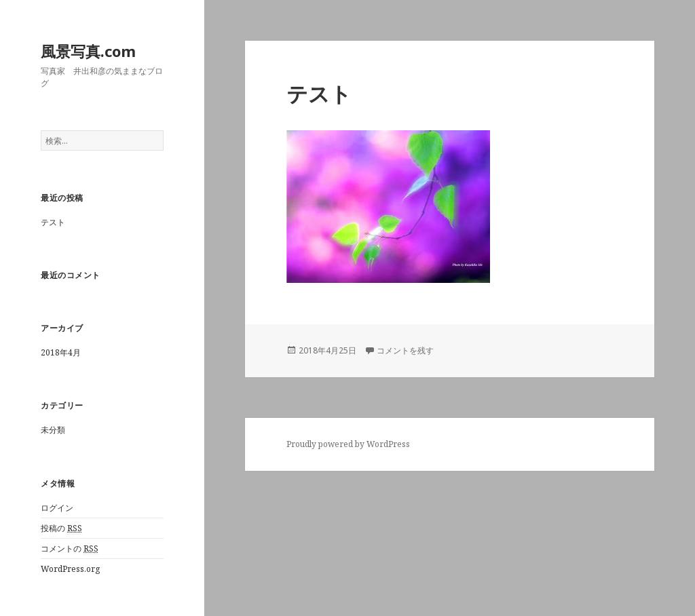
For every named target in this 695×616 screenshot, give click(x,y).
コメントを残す (405, 350)
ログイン (57, 508)
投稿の (61, 528)
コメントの (70, 549)
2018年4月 (61, 352)
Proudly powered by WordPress (348, 444)
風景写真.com (88, 51)
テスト (53, 222)
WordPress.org (70, 569)
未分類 (53, 430)
